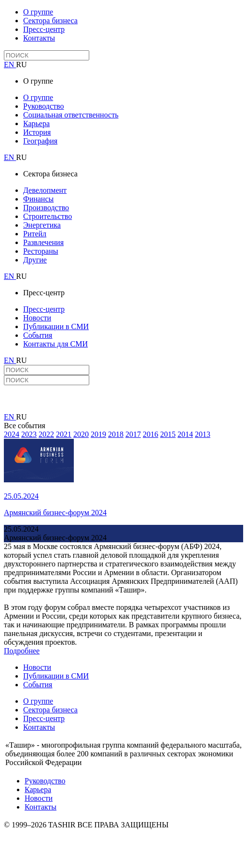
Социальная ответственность (71, 115)
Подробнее (22, 651)
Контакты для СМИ (55, 344)
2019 (98, 434)
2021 (64, 434)
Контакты (39, 38)
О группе (38, 12)
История (37, 132)
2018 (116, 434)
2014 (185, 434)
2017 (133, 434)
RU (21, 65)
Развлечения (43, 242)
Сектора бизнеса (50, 21)
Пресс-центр (44, 29)
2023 (29, 434)
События (38, 335)
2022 (46, 434)
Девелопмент (45, 190)
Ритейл (35, 234)
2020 (81, 434)
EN (10, 65)
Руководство (44, 106)
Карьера (36, 123)
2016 (151, 434)
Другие (35, 260)
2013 (203, 434)
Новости (37, 318)
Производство (46, 208)
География (40, 141)
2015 (168, 434)
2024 (12, 434)
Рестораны (41, 251)
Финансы (38, 199)
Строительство (48, 216)
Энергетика (42, 225)
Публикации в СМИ (56, 326)
